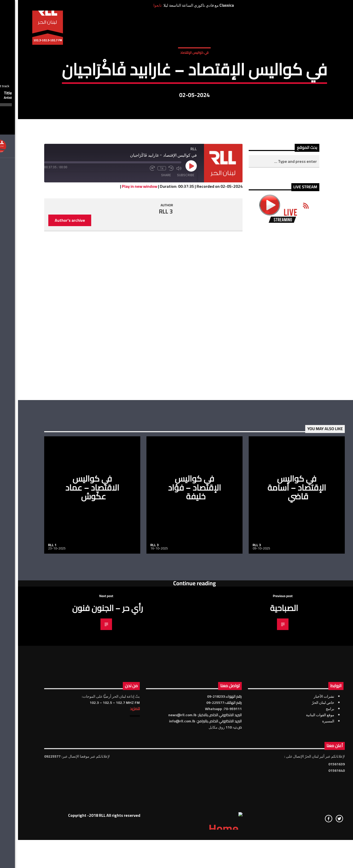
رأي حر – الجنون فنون (90, 756)
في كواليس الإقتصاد (176, 105)
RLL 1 (34, 693)
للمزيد (117, 857)
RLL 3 (148, 360)
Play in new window (122, 335)
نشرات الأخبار (306, 845)
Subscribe (168, 324)
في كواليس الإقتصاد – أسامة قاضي (279, 636)
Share (148, 324)
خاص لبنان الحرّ (305, 851)
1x (144, 317)
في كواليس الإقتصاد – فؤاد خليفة (177, 636)
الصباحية (266, 756)
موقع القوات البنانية (302, 863)
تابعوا (140, 5)
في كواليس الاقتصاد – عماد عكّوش (74, 636)
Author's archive (52, 369)
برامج (312, 857)
